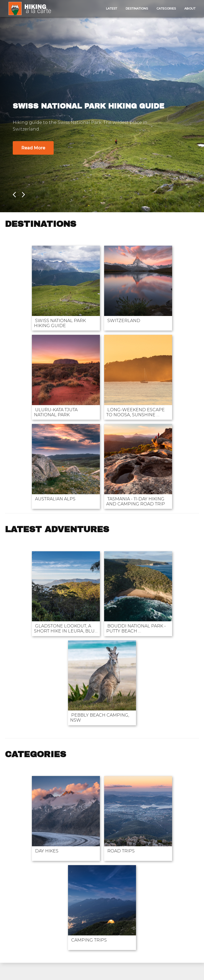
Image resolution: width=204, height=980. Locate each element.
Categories (166, 8)
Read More (33, 148)
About (190, 8)
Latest (112, 8)
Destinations (137, 8)
